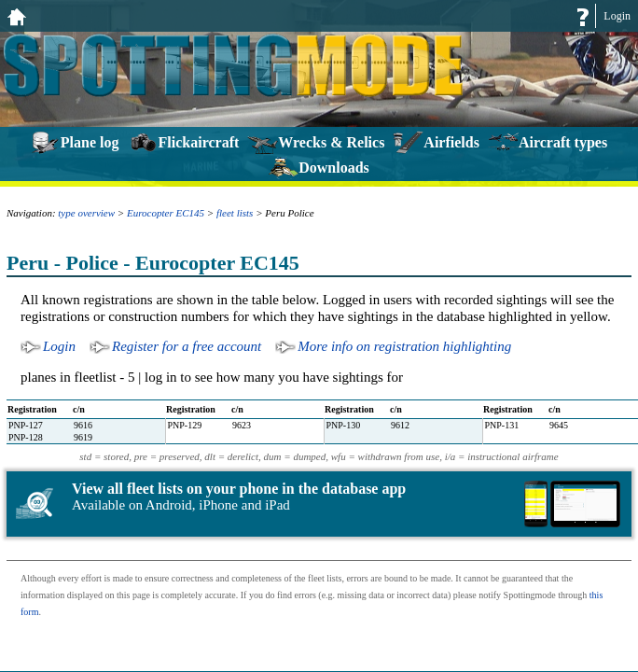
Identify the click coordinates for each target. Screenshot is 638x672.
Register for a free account (187, 346)
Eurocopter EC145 (166, 213)
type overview (86, 213)
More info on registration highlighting (404, 346)
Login (617, 16)
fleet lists (235, 213)
